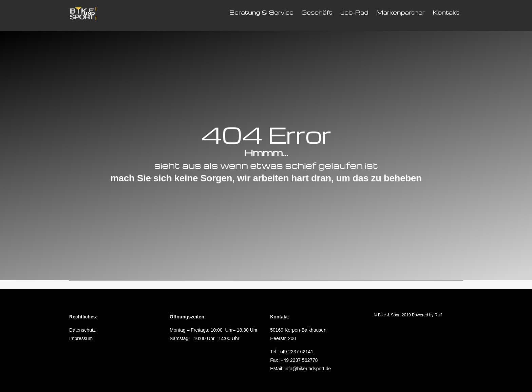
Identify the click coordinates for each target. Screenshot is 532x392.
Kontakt (446, 12)
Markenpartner (401, 12)
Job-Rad (354, 12)
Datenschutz (82, 330)
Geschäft (317, 12)
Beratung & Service (261, 12)
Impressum (81, 338)
